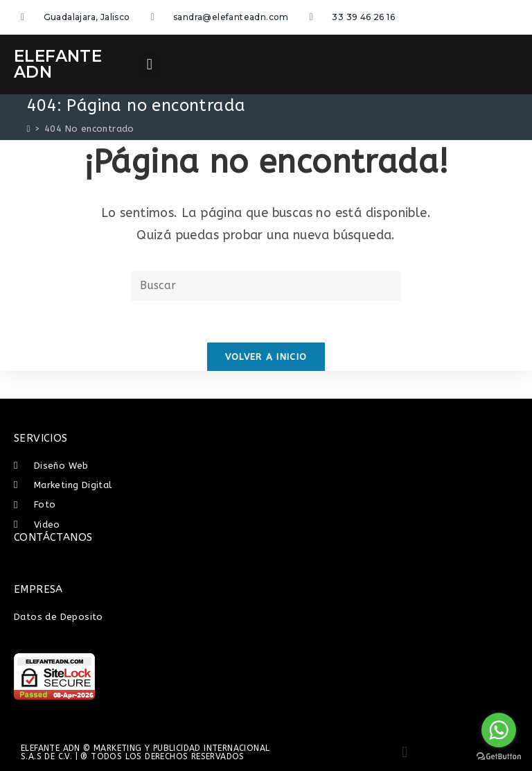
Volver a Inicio (266, 357)
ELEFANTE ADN (58, 64)
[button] (149, 65)
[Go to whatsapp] (499, 730)
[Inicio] (28, 129)
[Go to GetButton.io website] (499, 757)
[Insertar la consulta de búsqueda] (266, 286)
